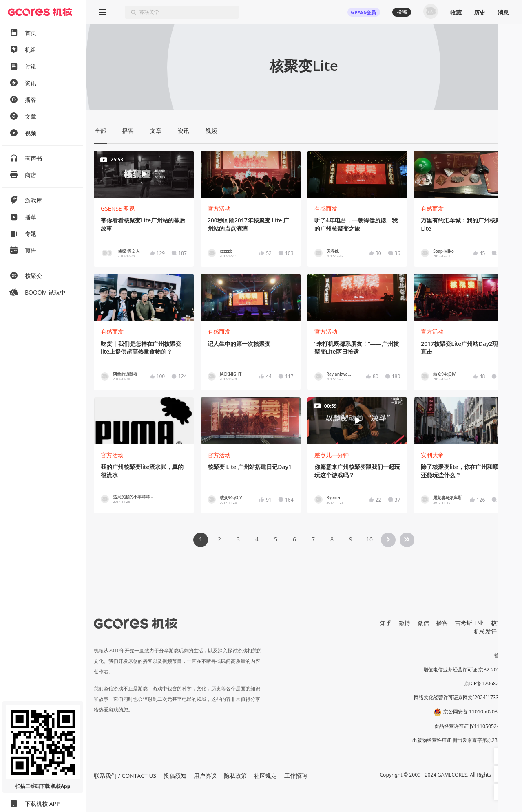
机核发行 (485, 631)
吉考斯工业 (469, 623)
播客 (442, 623)
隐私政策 (235, 776)
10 (369, 539)
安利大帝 (432, 455)
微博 (405, 623)
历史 (480, 12)
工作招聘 (296, 776)
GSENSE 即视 (118, 208)
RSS (509, 631)
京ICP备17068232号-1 (489, 683)
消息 (503, 12)
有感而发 (326, 208)
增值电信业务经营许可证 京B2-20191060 (469, 670)
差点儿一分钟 (332, 455)
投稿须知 (175, 776)
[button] (502, 756)
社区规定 (265, 776)
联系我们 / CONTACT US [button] (125, 776)
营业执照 (504, 655)
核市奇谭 (502, 623)
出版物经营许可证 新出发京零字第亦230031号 (463, 740)
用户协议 (205, 776)
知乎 (386, 623)
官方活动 (219, 208)
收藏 (456, 12)
